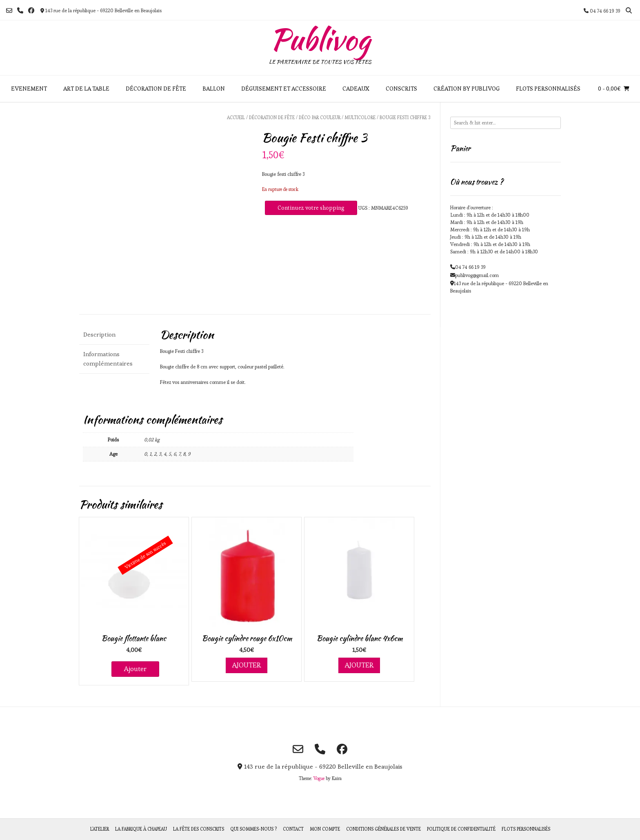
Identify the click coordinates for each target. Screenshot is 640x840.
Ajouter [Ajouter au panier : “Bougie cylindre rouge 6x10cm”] (247, 665)
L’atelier (100, 829)
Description (99, 334)
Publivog (320, 39)
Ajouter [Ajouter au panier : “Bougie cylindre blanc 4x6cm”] (359, 665)
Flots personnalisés (548, 89)
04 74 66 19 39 (470, 267)
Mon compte (325, 829)
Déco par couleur (320, 117)
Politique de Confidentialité (461, 829)
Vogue (319, 778)
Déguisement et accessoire (284, 89)
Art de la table (86, 89)
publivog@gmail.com (477, 275)
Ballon (214, 89)
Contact (293, 829)
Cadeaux (356, 89)
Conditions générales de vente (383, 829)
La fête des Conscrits (199, 829)
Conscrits (401, 89)
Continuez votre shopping (311, 208)
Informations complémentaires (108, 359)
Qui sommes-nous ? (253, 829)
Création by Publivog (467, 89)
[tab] (114, 335)
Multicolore (360, 117)
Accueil (236, 117)
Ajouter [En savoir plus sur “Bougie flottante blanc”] (135, 669)
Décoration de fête (156, 89)
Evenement (29, 89)
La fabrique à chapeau (141, 829)
